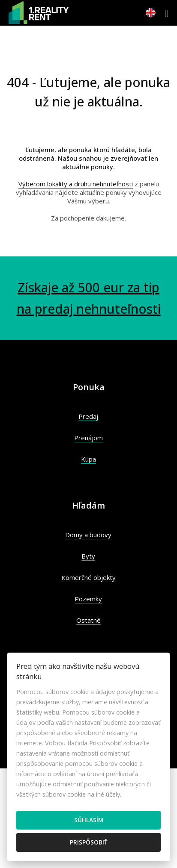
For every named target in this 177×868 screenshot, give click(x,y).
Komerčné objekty (88, 577)
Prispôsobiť (89, 842)
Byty (88, 556)
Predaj (88, 416)
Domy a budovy (88, 535)
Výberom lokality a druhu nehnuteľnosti (76, 184)
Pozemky (88, 599)
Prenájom (88, 438)
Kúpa (88, 459)
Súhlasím (89, 820)
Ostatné (88, 620)
